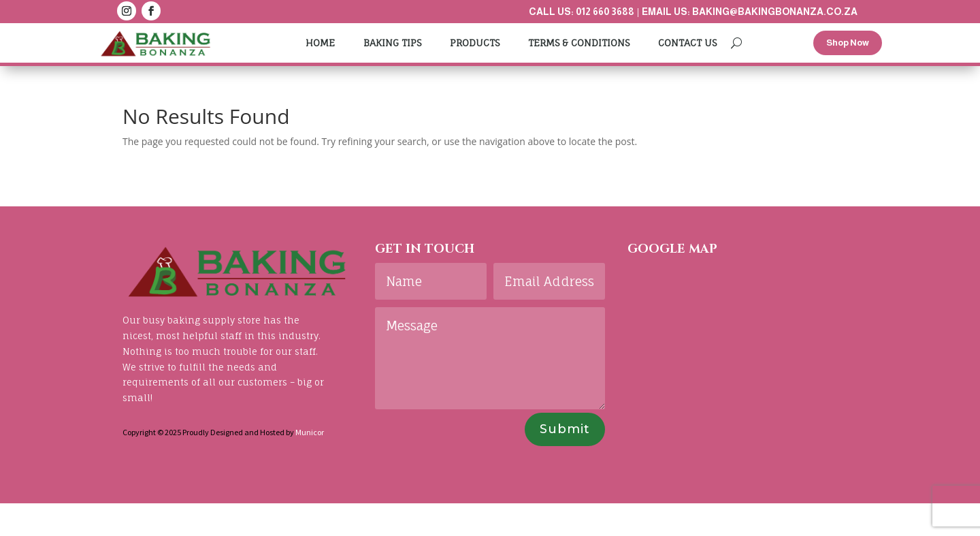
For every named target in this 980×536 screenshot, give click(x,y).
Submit (565, 429)
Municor (310, 432)
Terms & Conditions (579, 43)
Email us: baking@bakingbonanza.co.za (750, 12)
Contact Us (687, 43)
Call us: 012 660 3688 (582, 12)
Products (475, 43)
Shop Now (848, 43)
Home (320, 43)
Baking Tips (392, 43)
